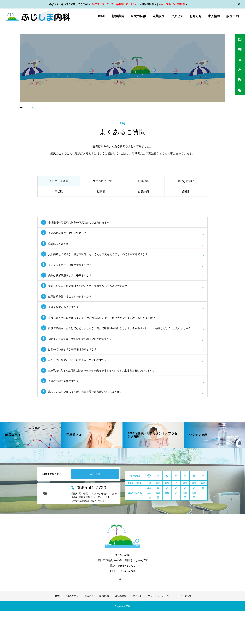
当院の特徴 (138, 16)
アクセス (177, 16)
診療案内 (118, 16)
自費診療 (158, 16)
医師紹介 (89, 629)
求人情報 (214, 16)
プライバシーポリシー (160, 629)
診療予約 (233, 16)
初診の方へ (72, 629)
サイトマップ (184, 629)
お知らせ (195, 16)
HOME (101, 16)
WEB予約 (95, 507)
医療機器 (104, 629)
